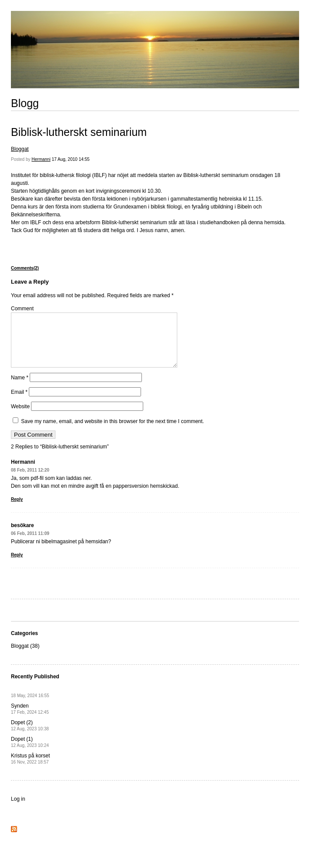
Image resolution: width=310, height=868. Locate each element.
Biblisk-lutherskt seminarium (79, 132)
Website (20, 417)
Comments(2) (25, 268)
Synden (30, 719)
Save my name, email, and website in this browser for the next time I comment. (112, 432)
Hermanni (41, 159)
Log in (18, 809)
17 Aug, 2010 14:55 (71, 159)
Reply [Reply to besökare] (17, 565)
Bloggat (20, 149)
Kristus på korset (30, 769)
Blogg (25, 103)
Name (20, 388)
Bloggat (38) (25, 656)
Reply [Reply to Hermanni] (17, 510)
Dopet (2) (30, 736)
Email (19, 403)
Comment (22, 309)
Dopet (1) (30, 752)
